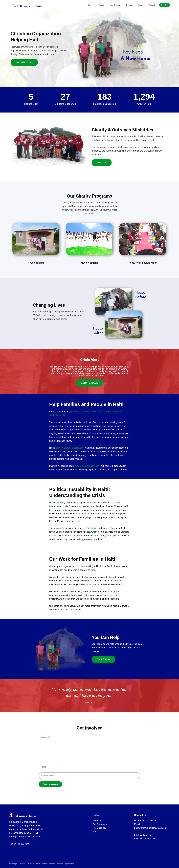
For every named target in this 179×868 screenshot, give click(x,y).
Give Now (164, 5)
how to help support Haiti (87, 466)
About (101, 5)
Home (90, 5)
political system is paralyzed (70, 448)
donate (76, 203)
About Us (97, 821)
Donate (129, 5)
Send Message (50, 784)
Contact (152, 5)
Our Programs (100, 824)
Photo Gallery (99, 828)
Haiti (51, 503)
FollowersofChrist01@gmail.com (150, 828)
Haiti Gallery (115, 5)
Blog (140, 5)
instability (93, 528)
